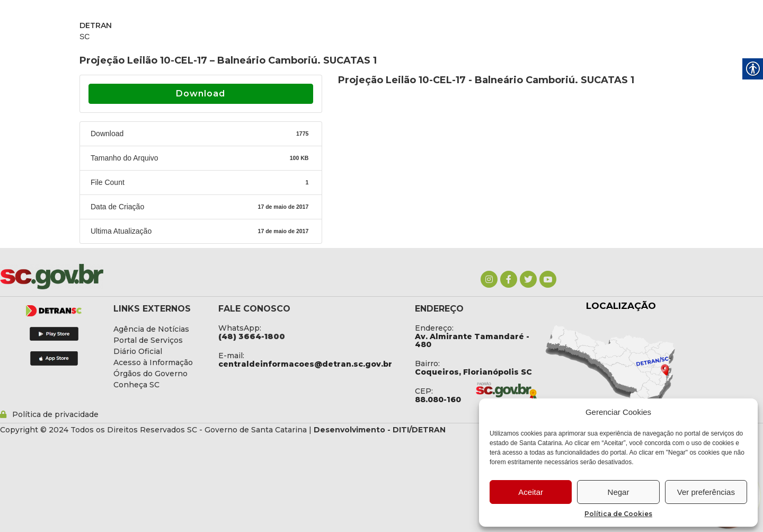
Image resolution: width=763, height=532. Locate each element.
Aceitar (531, 492)
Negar (619, 492)
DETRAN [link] (96, 25)
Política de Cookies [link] (618, 514)
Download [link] (201, 94)
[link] (489, 279)
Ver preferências (706, 492)
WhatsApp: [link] (240, 328)
